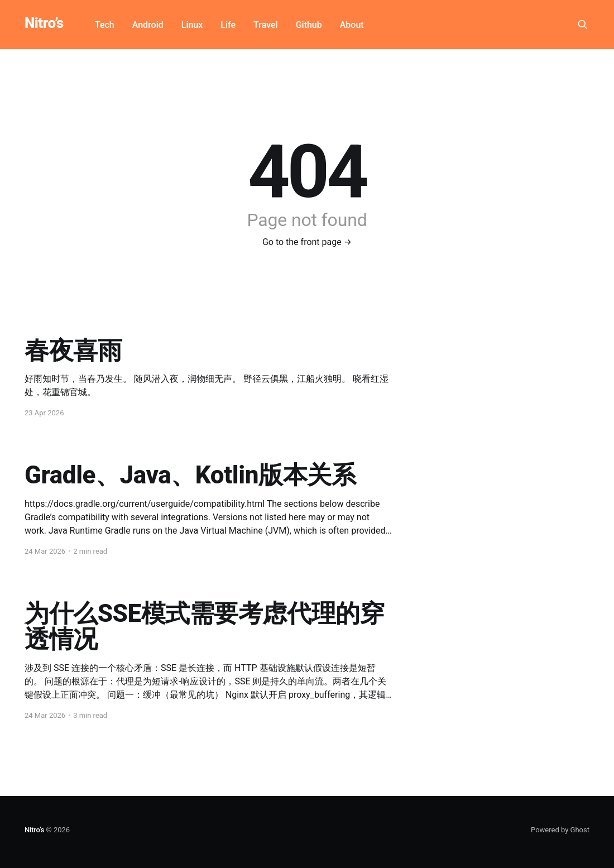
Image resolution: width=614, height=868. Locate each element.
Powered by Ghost (560, 830)
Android (148, 25)
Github (309, 25)
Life (228, 25)
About (352, 25)
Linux (192, 25)
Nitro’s (44, 23)
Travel (266, 25)
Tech (105, 25)
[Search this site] (583, 25)
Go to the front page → (307, 242)
